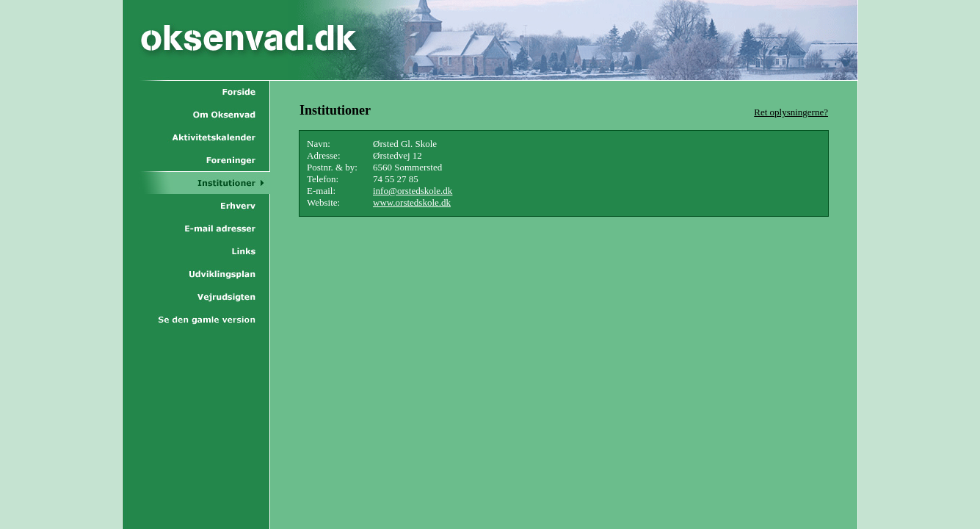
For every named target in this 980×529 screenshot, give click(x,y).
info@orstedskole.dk (413, 191)
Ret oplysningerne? (791, 112)
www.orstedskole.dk (412, 202)
